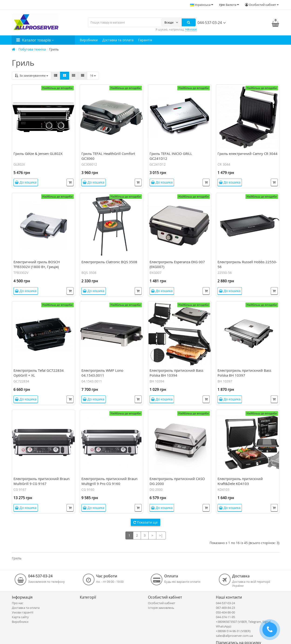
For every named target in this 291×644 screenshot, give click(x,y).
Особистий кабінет (162, 603)
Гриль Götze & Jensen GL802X (38, 153)
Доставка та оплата (118, 40)
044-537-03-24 (208, 23)
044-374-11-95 (225, 617)
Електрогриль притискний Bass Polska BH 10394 (176, 373)
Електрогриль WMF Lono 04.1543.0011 (102, 373)
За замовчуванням (32, 76)
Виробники (89, 40)
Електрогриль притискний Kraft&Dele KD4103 (240, 481)
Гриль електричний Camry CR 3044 (248, 153)
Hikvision (191, 29)
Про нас (18, 603)
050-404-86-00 (225, 612)
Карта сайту (20, 617)
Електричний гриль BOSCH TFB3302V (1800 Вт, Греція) (37, 264)
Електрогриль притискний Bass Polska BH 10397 (244, 373)
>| (161, 535)
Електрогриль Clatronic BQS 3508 (109, 262)
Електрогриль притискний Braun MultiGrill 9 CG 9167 (42, 481)
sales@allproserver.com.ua (234, 636)
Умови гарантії (23, 612)
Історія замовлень (161, 608)
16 (93, 76)
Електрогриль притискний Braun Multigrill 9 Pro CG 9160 (109, 481)
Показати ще (145, 522)
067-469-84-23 (225, 608)
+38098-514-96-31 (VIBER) (233, 631)
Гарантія (145, 40)
